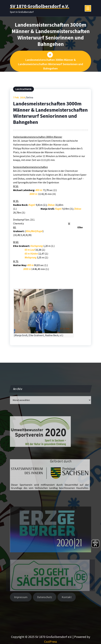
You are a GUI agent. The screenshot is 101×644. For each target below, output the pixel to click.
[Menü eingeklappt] (88, 8)
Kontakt (67, 600)
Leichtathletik (23, 89)
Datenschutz (45, 600)
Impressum (21, 600)
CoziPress (50, 642)
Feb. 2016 (19, 98)
